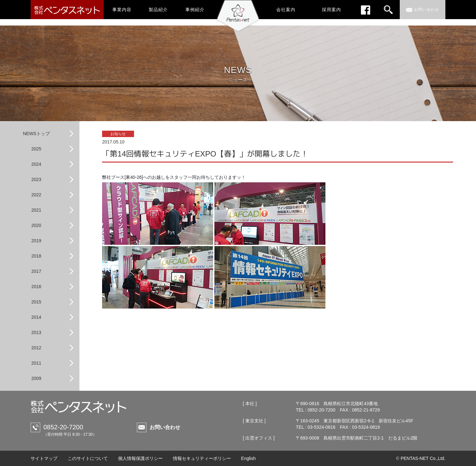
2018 (36, 256)
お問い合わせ (165, 427)
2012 (36, 348)
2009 (36, 378)
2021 (36, 210)
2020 (36, 225)
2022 (36, 195)
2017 (36, 271)
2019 (36, 241)
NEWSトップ (36, 134)
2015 (36, 302)
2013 (36, 332)
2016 (36, 287)
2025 (36, 149)
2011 (36, 363)
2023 (36, 179)
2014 (36, 317)
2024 (36, 164)
